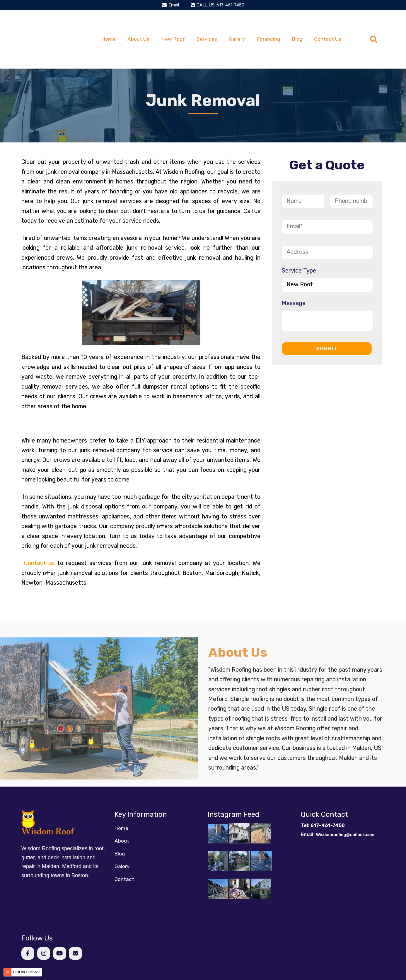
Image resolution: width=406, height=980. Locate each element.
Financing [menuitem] (268, 25)
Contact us (40, 547)
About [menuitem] (122, 827)
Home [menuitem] (109, 25)
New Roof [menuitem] (173, 25)
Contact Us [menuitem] (328, 25)
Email (173, 5)
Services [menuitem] (207, 25)
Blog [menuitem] (297, 25)
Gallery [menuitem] (237, 25)
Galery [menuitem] (122, 853)
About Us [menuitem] (138, 25)
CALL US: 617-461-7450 (220, 5)
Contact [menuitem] (124, 866)
